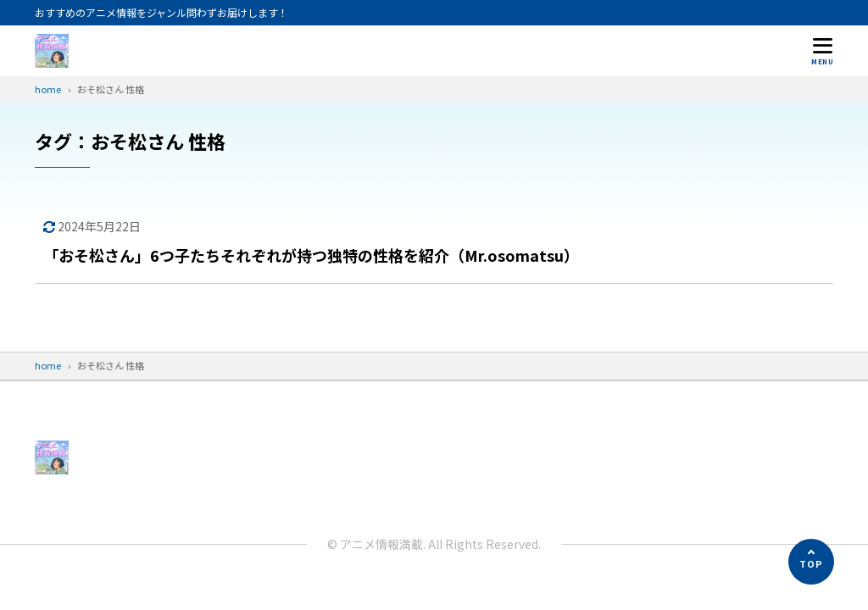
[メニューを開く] (822, 51)
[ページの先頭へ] (811, 562)
